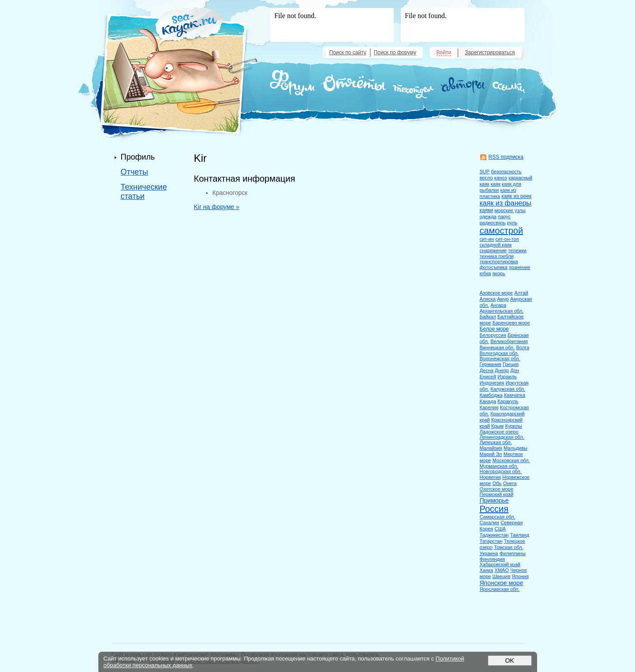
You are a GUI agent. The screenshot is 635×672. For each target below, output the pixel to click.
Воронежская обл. (500, 358)
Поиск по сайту (348, 52)
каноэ (501, 178)
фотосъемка (494, 267)
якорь (499, 273)
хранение (519, 267)
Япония (520, 576)
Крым (497, 426)
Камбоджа (491, 395)
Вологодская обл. (499, 353)
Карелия (489, 407)
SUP (485, 172)
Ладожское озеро (499, 432)
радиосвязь (493, 223)
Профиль (138, 157)
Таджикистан (494, 535)
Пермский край (497, 494)
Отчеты (134, 172)
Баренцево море (511, 323)
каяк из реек (516, 196)
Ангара (498, 305)
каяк (496, 184)
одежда (488, 217)
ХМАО (502, 570)
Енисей (488, 377)
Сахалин (489, 523)
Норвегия (490, 477)
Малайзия (491, 448)
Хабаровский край (500, 564)
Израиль (507, 377)
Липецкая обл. (496, 442)
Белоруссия (493, 335)
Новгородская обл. (501, 471)
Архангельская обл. (502, 311)
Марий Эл (491, 454)
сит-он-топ (507, 239)
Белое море (494, 329)
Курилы (513, 426)
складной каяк (496, 245)
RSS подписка (506, 157)
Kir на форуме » (217, 207)
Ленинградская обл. (502, 437)
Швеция (501, 576)
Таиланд (520, 535)
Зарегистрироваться (490, 52)
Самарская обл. (498, 517)
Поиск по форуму (395, 52)
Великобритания (509, 341)
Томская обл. (509, 547)
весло (486, 178)
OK (509, 661)
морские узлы (510, 210)
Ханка (487, 570)
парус (504, 217)
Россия (494, 509)
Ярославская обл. (500, 589)
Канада (488, 401)
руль (512, 223)
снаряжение (493, 250)
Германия (491, 364)
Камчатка (515, 395)
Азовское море (497, 293)
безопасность (506, 172)
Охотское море (497, 489)
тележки (517, 250)
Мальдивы (515, 448)
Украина (489, 553)
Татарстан (491, 541)
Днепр (502, 370)
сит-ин (487, 239)
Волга (523, 347)
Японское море (502, 583)
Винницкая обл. (497, 347)
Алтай (521, 293)
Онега (510, 483)
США (500, 529)
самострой (502, 231)
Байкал (488, 317)
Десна (487, 370)
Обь (497, 483)
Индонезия (492, 383)
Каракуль (508, 401)
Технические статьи (144, 192)
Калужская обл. (508, 389)
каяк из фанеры (506, 203)
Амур (503, 299)
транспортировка (499, 261)
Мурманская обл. (499, 466)
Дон (515, 370)
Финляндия (493, 559)
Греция (511, 364)
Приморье (494, 500)
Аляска (488, 299)
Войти (444, 52)
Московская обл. (511, 460)
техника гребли (497, 256)
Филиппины (513, 553)
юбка (486, 273)
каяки (487, 210)
